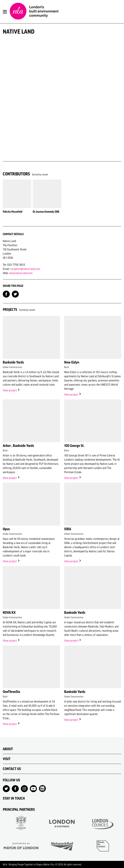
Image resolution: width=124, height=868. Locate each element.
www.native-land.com (21, 273)
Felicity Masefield (13, 212)
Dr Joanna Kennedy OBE (46, 212)
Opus (6, 529)
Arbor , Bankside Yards (18, 446)
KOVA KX (9, 613)
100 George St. (74, 446)
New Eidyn (72, 362)
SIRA (68, 529)
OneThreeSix (11, 692)
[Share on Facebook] (6, 294)
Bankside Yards (13, 362)
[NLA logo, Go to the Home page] (34, 12)
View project (11, 390)
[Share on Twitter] (15, 294)
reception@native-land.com (25, 269)
